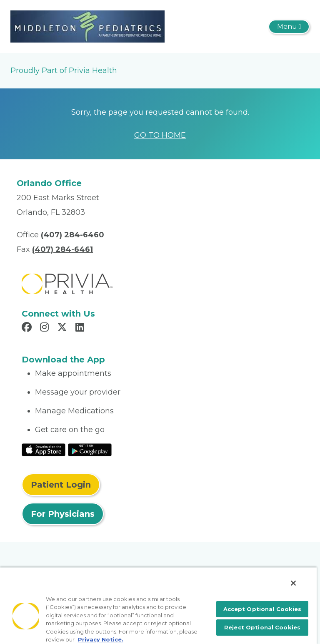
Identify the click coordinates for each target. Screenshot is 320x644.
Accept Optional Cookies (262, 609)
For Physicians (63, 514)
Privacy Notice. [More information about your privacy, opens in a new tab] (101, 639)
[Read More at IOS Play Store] (44, 449)
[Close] (293, 583)
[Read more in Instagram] (46, 328)
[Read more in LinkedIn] (81, 328)
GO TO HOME (160, 135)
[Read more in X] (63, 328)
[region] (158, 605)
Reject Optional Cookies (262, 627)
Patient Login (61, 485)
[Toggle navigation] (289, 27)
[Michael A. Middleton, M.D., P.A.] (87, 26)
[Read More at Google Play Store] (90, 449)
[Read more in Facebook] (28, 328)
